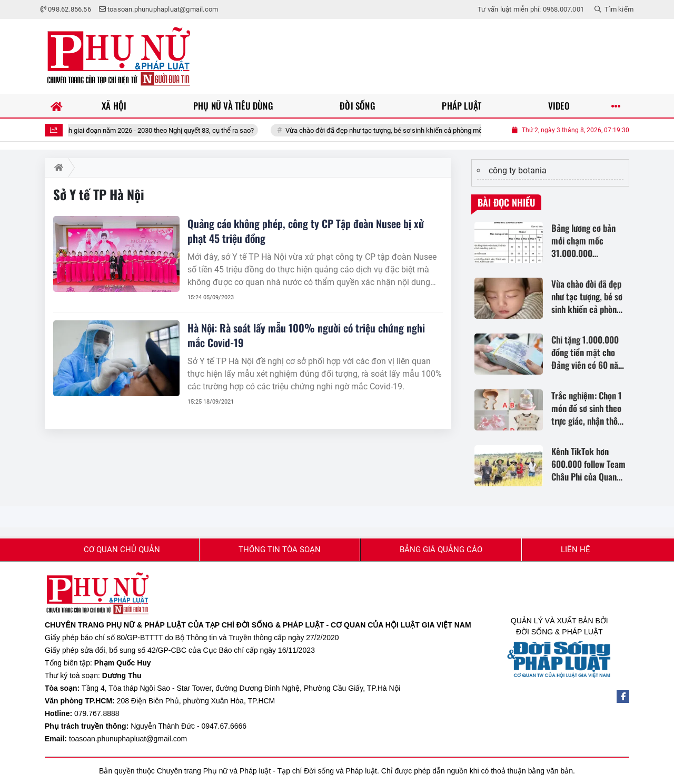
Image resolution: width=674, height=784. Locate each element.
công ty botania (518, 170)
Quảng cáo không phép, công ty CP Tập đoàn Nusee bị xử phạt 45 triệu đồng (306, 231)
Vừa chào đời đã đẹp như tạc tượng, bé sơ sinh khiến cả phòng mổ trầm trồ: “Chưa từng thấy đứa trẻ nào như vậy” (464, 130)
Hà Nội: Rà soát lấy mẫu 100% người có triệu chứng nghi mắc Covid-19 (306, 335)
